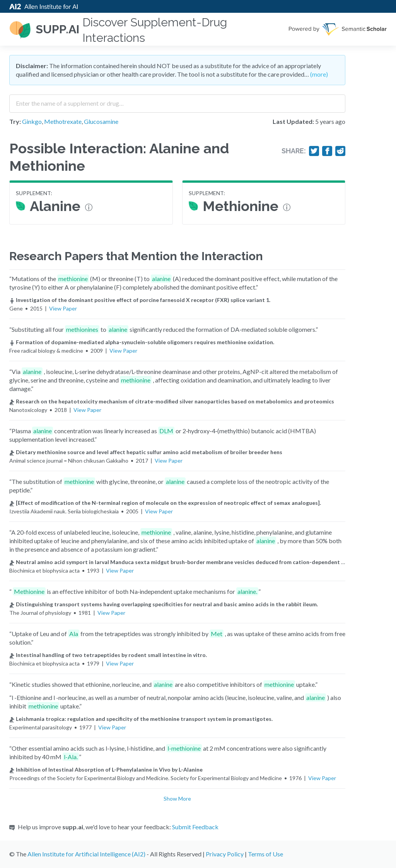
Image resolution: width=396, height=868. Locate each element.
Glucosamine (101, 121)
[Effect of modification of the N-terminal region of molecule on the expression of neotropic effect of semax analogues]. (165, 503)
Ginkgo (32, 121)
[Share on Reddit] (340, 151)
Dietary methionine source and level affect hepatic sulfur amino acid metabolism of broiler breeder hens (146, 452)
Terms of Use (265, 854)
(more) (319, 74)
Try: (15, 121)
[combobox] (177, 101)
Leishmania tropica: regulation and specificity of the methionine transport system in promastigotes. (141, 719)
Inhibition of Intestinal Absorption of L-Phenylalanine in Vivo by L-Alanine (106, 769)
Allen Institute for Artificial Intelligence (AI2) (86, 854)
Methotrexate (63, 121)
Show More (177, 799)
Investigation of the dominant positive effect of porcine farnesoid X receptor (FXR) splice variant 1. (140, 300)
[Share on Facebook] (327, 151)
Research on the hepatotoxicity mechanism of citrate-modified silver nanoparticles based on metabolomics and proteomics (172, 401)
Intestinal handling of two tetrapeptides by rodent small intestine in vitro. (108, 655)
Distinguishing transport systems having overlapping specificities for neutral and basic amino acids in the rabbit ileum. (164, 604)
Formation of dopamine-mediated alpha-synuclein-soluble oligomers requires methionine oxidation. (142, 342)
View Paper (63, 308)
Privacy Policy (225, 854)
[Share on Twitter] (314, 151)
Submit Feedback (195, 827)
